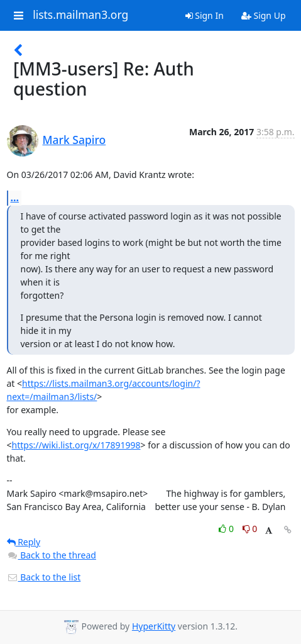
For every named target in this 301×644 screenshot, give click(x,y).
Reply (24, 542)
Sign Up (264, 15)
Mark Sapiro (74, 140)
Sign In (205, 15)
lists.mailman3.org (80, 15)
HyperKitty (154, 626)
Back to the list (44, 577)
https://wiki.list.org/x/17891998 (76, 445)
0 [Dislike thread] (250, 529)
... (15, 197)
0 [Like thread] (227, 529)
